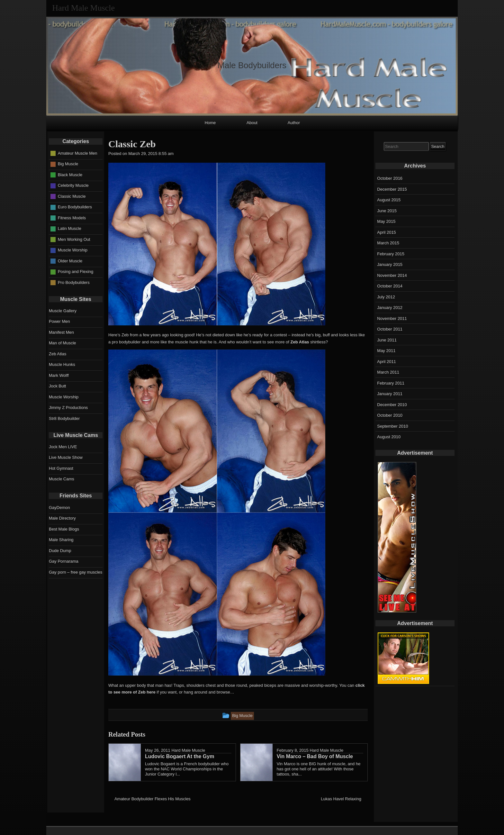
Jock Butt (57, 386)
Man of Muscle (63, 343)
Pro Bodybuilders (74, 282)
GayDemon (59, 508)
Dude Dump (60, 551)
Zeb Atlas (300, 342)
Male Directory (62, 518)
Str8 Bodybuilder (64, 418)
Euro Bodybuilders (75, 207)
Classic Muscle (72, 196)
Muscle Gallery (63, 311)
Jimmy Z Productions (68, 408)
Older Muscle (70, 261)
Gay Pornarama (64, 561)
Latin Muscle (70, 228)
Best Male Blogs (64, 529)
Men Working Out (74, 239)
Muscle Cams (62, 479)
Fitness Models (72, 218)
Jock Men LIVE (63, 447)
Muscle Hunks (62, 364)
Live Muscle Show (66, 457)
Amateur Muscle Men (78, 153)
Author (294, 123)
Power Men (59, 321)
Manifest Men (61, 332)
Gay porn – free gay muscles (76, 572)
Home (210, 123)
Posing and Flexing (76, 272)
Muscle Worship (73, 250)
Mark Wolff (59, 375)
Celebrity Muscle (73, 185)
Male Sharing (61, 540)
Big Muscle (68, 164)
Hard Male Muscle (188, 750)
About (252, 123)
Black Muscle (70, 175)
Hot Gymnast (61, 468)
